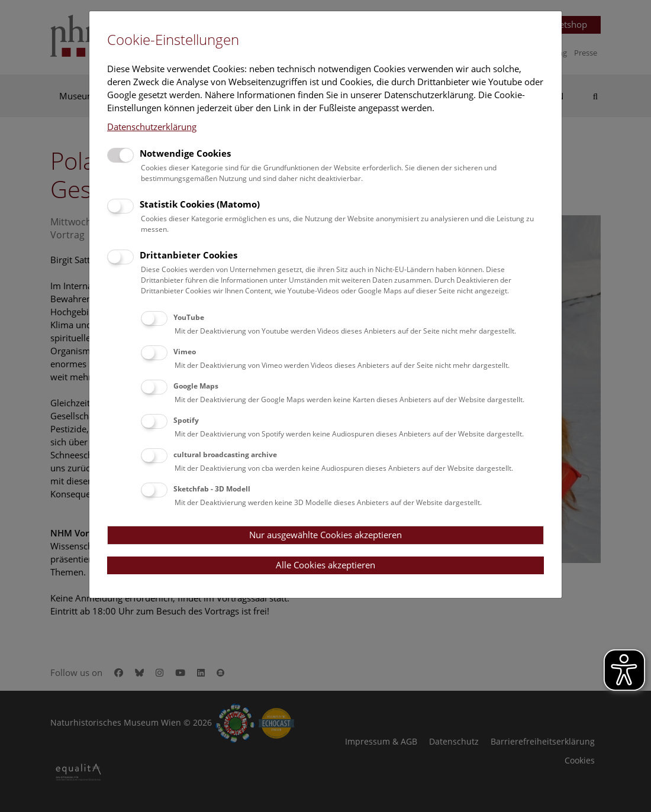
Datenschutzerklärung (152, 127)
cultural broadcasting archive (225, 454)
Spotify (186, 420)
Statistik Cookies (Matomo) (200, 204)
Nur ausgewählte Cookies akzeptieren (325, 535)
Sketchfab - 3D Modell (212, 489)
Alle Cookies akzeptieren (325, 565)
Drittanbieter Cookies (188, 255)
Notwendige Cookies (185, 153)
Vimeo (185, 352)
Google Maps (196, 386)
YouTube (189, 317)
